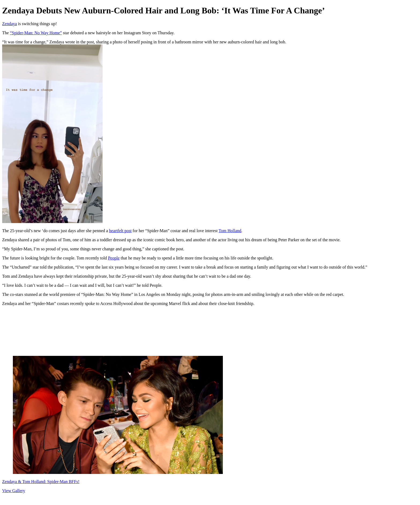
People (114, 258)
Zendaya (10, 24)
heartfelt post (120, 231)
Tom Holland (230, 231)
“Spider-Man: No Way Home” (36, 33)
